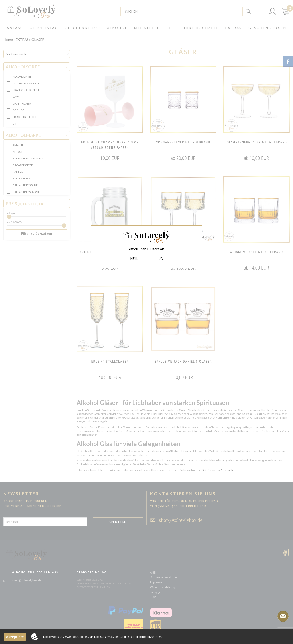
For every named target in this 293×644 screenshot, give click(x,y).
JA (161, 258)
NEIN (134, 258)
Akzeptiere (15, 637)
